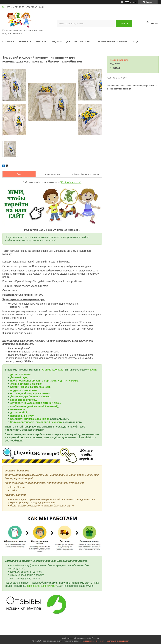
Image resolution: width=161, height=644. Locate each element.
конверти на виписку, (24, 400)
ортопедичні (18, 393)
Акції (135, 41)
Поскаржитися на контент (93, 641)
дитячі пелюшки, (21, 374)
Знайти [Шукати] (124, 23)
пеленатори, (18, 409)
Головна (8, 41)
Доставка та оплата (80, 41)
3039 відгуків (130, 2)
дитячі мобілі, (19, 413)
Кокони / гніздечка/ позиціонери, (30, 387)
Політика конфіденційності (118, 641)
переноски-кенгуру (22, 416)
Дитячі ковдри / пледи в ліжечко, (31, 396)
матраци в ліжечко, (38, 393)
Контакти (25, 41)
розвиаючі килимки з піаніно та (30, 419)
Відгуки (57, 41)
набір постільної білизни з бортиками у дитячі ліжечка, (45, 381)
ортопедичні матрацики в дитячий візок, (35, 403)
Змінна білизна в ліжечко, (26, 384)
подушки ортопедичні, (24, 390)
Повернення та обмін (113, 41)
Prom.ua (95, 638)
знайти (92, 370)
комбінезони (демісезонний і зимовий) (34, 406)
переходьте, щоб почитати (42, 586)
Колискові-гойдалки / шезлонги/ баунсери (36, 422)
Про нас (41, 41)
